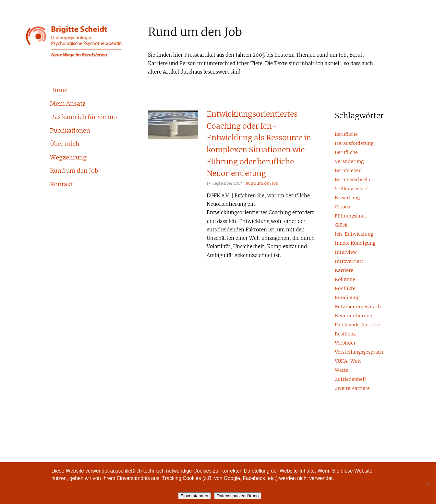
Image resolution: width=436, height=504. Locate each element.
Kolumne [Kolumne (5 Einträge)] (345, 280)
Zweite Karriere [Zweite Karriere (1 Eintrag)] (352, 389)
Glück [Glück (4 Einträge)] (341, 225)
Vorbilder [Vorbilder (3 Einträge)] (345, 343)
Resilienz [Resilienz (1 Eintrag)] (345, 334)
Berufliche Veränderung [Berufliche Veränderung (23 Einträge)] (349, 157)
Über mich (65, 144)
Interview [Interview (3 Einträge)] (346, 252)
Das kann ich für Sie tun (84, 117)
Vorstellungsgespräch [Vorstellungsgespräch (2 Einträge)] (359, 352)
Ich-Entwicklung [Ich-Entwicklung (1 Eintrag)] (354, 234)
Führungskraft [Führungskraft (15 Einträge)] (351, 216)
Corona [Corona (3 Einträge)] (343, 207)
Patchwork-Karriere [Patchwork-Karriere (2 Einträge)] (357, 325)
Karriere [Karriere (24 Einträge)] (344, 271)
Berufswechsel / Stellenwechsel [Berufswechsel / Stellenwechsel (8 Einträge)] (353, 184)
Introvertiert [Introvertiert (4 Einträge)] (349, 262)
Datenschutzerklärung (238, 496)
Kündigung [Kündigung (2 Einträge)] (347, 298)
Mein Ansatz (68, 104)
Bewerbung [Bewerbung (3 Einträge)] (347, 198)
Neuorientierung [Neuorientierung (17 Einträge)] (353, 316)
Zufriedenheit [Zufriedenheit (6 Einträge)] (351, 380)
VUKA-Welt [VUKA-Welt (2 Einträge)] (348, 361)
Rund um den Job (74, 171)
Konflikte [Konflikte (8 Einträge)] (345, 289)
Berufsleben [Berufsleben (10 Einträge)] (348, 171)
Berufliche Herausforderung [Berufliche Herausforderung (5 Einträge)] (354, 139)
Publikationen (70, 131)
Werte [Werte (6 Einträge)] (342, 370)
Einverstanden (194, 496)
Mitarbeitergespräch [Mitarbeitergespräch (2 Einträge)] (358, 307)
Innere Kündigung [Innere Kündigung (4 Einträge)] (355, 243)
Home (59, 90)
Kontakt (61, 185)
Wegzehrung (68, 158)
